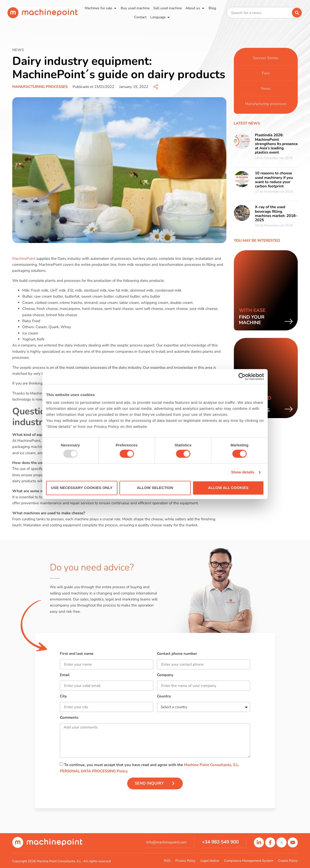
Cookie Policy (288, 861)
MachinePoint (24, 259)
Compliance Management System (249, 861)
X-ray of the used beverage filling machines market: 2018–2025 (276, 213)
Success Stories (266, 58)
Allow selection (155, 488)
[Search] (297, 13)
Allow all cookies (228, 488)
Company (165, 675)
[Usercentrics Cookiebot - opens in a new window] (242, 377)
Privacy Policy (185, 861)
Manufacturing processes (40, 87)
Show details (243, 472)
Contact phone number (177, 654)
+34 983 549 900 (220, 842)
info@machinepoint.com (166, 842)
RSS (167, 861)
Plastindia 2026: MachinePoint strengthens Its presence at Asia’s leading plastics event (276, 144)
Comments (69, 718)
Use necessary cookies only (82, 488)
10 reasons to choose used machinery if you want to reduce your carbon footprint (274, 180)
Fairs (266, 73)
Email (65, 675)
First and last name (77, 654)
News (266, 88)
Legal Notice (210, 861)
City (63, 697)
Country (164, 697)
